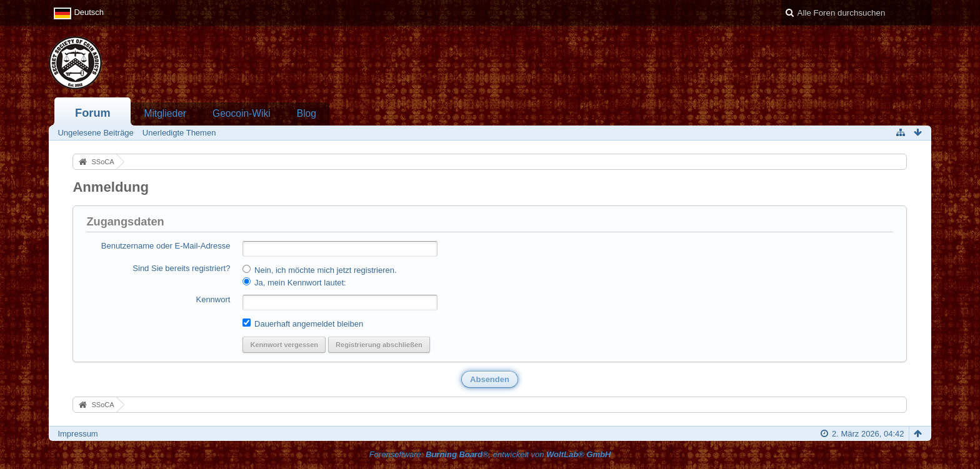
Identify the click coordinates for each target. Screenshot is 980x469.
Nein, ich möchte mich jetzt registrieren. (319, 270)
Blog (307, 113)
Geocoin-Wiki (242, 113)
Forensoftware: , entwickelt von (490, 454)
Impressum (77, 434)
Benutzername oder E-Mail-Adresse (166, 246)
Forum (93, 113)
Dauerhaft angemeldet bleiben (303, 323)
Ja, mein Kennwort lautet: (294, 282)
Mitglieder (165, 113)
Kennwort (213, 299)
